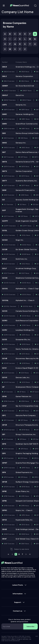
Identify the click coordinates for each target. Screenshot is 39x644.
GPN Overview (9, 477)
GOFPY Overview (10, 226)
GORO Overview (9, 325)
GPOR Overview (9, 487)
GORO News (26, 325)
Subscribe (30, 626)
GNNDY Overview (10, 91)
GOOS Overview (9, 316)
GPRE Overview (9, 496)
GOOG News (27, 295)
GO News (23, 204)
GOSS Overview (9, 344)
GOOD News (26, 283)
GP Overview (8, 392)
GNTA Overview (9, 167)
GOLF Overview (9, 273)
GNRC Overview (9, 119)
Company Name (21, 62)
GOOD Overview (10, 283)
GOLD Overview (9, 264)
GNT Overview (9, 157)
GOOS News (26, 316)
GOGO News (27, 245)
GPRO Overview (9, 515)
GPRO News (26, 515)
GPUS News (25, 525)
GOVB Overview (9, 363)
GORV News (26, 335)
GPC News (24, 420)
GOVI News (25, 373)
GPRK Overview (9, 506)
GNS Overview (9, 138)
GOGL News (26, 235)
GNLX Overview (9, 81)
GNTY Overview (9, 185)
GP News (22, 392)
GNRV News (25, 129)
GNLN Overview (9, 72)
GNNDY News (27, 91)
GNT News (24, 157)
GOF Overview (9, 216)
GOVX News (26, 382)
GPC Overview (9, 420)
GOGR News (26, 254)
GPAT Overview (9, 411)
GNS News (24, 138)
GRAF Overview (9, 544)
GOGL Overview (9, 235)
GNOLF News (27, 100)
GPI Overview (8, 439)
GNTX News (25, 176)
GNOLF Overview (10, 100)
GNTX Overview (9, 176)
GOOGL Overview (10, 306)
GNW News (25, 195)
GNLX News (25, 81)
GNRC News (26, 119)
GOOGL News (28, 306)
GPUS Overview (9, 525)
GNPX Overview (9, 110)
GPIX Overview (9, 449)
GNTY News (25, 185)
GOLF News (25, 273)
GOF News (24, 216)
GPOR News (26, 487)
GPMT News (26, 468)
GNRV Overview (9, 129)
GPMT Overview (9, 468)
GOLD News (26, 264)
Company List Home (18, 12)
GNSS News (26, 148)
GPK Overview (9, 458)
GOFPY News (27, 226)
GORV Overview (9, 335)
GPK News (24, 458)
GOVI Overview (9, 373)
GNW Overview (9, 195)
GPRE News (25, 496)
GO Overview (8, 204)
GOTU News (26, 354)
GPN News (24, 477)
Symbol (5, 62)
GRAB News (25, 534)
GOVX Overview (9, 382)
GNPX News (25, 110)
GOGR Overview (9, 254)
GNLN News (25, 72)
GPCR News (25, 430)
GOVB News (26, 363)
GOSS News (26, 344)
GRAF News (25, 544)
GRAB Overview (9, 534)
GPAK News (25, 401)
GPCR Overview (9, 430)
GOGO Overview (10, 245)
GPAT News (25, 411)
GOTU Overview (9, 354)
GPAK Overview (9, 401)
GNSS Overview (9, 148)
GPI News (23, 439)
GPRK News (25, 506)
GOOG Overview (10, 295)
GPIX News (24, 449)
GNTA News (25, 167)
